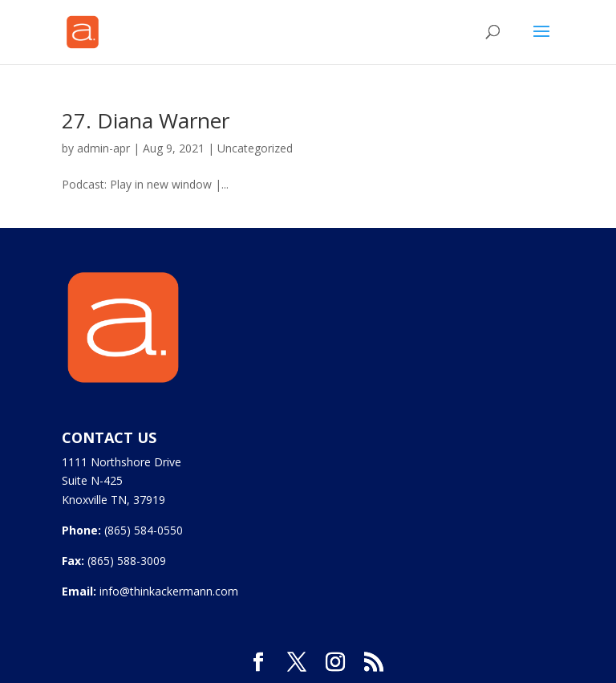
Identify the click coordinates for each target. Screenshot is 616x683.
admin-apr (103, 148)
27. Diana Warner (146, 120)
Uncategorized (255, 148)
